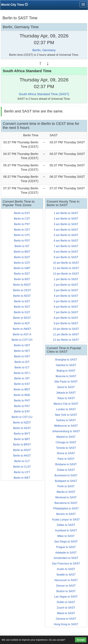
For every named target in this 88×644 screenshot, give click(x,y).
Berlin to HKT (22, 351)
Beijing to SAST (66, 371)
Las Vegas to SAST (66, 597)
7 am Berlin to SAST (66, 246)
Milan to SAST (66, 536)
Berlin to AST (22, 301)
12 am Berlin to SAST (66, 340)
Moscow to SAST (66, 376)
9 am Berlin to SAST (66, 257)
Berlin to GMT (22, 268)
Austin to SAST (66, 569)
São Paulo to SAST (66, 382)
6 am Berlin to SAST (66, 241)
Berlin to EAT (22, 411)
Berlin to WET (22, 478)
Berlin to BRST (22, 445)
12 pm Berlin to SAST (66, 274)
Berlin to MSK (22, 395)
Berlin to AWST (22, 329)
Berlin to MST (22, 252)
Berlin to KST (22, 384)
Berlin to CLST (22, 467)
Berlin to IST (22, 246)
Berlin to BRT (22, 439)
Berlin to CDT (22, 263)
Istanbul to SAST (66, 365)
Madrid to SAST (66, 437)
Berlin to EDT (22, 257)
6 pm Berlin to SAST (66, 307)
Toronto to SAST (66, 448)
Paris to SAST (66, 459)
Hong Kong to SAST (66, 624)
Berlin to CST (22, 219)
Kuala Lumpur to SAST (66, 520)
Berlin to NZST (22, 428)
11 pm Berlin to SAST (66, 334)
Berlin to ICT (22, 367)
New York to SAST (66, 415)
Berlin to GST (22, 312)
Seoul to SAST (66, 387)
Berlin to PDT (22, 241)
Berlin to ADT (22, 323)
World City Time (15, 5)
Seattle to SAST (66, 575)
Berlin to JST (22, 378)
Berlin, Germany (44, 50)
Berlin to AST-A (22, 334)
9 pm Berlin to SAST (66, 323)
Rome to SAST (66, 453)
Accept (81, 640)
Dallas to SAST (66, 525)
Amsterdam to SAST (66, 558)
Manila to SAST (66, 492)
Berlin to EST (22, 213)
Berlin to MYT (22, 434)
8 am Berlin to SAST (66, 252)
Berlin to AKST (22, 456)
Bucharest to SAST (66, 475)
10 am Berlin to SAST (66, 263)
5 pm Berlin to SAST (66, 301)
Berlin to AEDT (22, 285)
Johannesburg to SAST (66, 431)
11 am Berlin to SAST (66, 268)
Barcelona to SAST (66, 503)
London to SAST (66, 409)
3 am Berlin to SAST (66, 224)
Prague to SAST (66, 547)
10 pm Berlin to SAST (66, 329)
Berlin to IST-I (22, 373)
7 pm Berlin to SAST (66, 312)
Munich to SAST (66, 514)
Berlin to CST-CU (22, 417)
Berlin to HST (22, 356)
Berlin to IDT (22, 362)
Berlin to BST (22, 279)
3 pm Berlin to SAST (66, 290)
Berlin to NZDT (22, 423)
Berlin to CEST (22, 290)
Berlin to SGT (22, 307)
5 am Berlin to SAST (66, 235)
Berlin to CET (22, 230)
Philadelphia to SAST (66, 508)
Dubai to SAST (66, 470)
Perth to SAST (66, 486)
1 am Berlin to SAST (66, 213)
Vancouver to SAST (66, 580)
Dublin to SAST (66, 602)
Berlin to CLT (22, 461)
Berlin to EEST (22, 318)
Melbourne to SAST (66, 426)
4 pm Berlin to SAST (66, 296)
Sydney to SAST (66, 420)
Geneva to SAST (66, 619)
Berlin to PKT (22, 406)
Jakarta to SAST (66, 393)
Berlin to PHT (22, 401)
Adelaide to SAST (66, 553)
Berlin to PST (22, 224)
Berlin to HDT (22, 345)
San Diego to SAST (66, 542)
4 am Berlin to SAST (66, 230)
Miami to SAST (66, 613)
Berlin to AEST (22, 296)
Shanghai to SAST (66, 360)
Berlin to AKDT (22, 450)
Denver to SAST (66, 586)
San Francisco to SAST (66, 564)
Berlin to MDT (22, 389)
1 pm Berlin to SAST (66, 279)
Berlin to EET (22, 274)
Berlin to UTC (22, 235)
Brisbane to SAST (66, 464)
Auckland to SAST (66, 530)
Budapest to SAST (66, 481)
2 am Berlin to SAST (66, 219)
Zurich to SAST (66, 608)
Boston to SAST (66, 591)
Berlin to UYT (22, 472)
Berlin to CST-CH (22, 340)
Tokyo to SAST (66, 398)
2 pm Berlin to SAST (66, 285)
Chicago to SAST (66, 442)
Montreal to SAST (66, 497)
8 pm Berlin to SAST (66, 318)
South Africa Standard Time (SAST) (44, 94)
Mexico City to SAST (66, 404)
